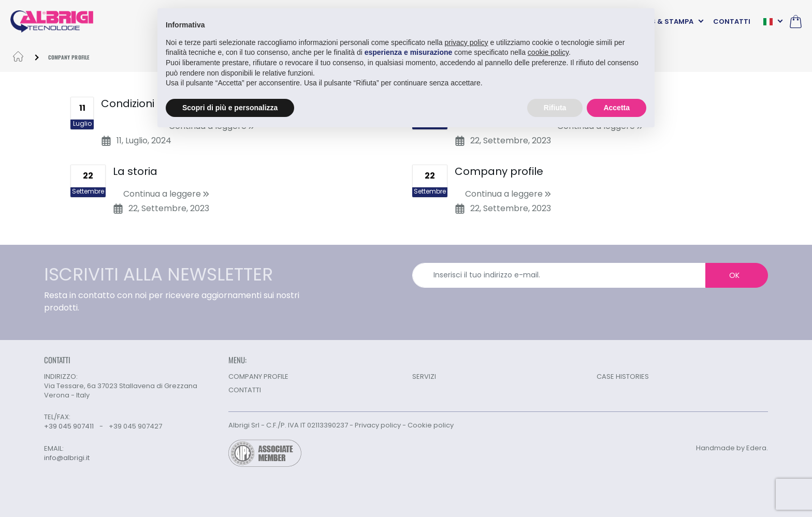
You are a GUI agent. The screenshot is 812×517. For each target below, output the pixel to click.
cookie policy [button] (548, 52)
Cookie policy (431, 425)
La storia (135, 171)
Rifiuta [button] (555, 107)
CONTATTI (732, 21)
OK (734, 275)
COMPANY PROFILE (258, 376)
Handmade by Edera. (732, 448)
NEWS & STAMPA (664, 21)
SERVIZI (424, 376)
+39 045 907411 (69, 426)
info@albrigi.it (67, 458)
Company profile (499, 171)
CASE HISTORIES (623, 376)
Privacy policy (378, 425)
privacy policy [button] (467, 42)
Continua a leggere (166, 194)
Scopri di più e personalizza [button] (230, 107)
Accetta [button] (617, 107)
